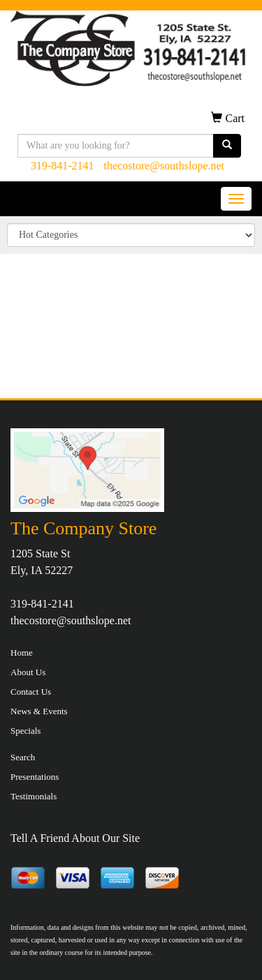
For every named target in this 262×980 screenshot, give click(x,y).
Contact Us (31, 692)
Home (22, 653)
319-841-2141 (63, 166)
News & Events (39, 711)
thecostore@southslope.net (164, 166)
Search (23, 757)
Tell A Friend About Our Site (75, 838)
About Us (28, 672)
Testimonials (34, 796)
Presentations (35, 777)
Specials (26, 731)
